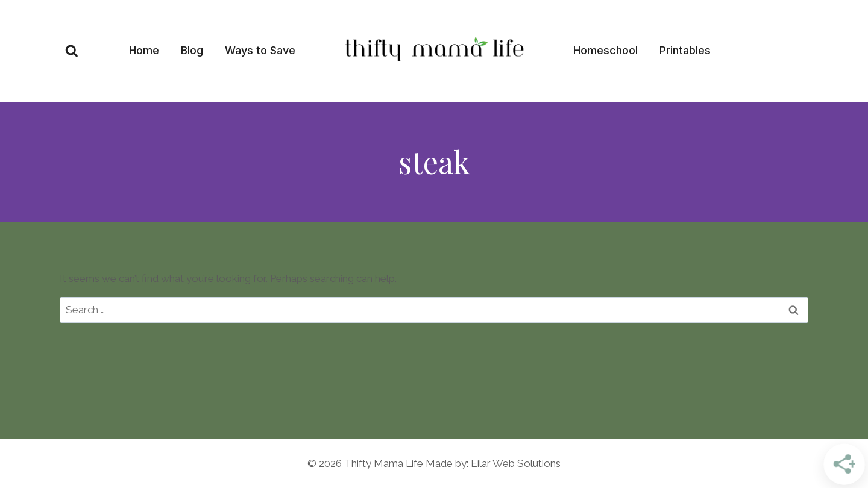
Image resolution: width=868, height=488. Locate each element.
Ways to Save (260, 50)
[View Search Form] (72, 51)
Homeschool (605, 50)
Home (144, 50)
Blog (192, 50)
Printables (685, 50)
